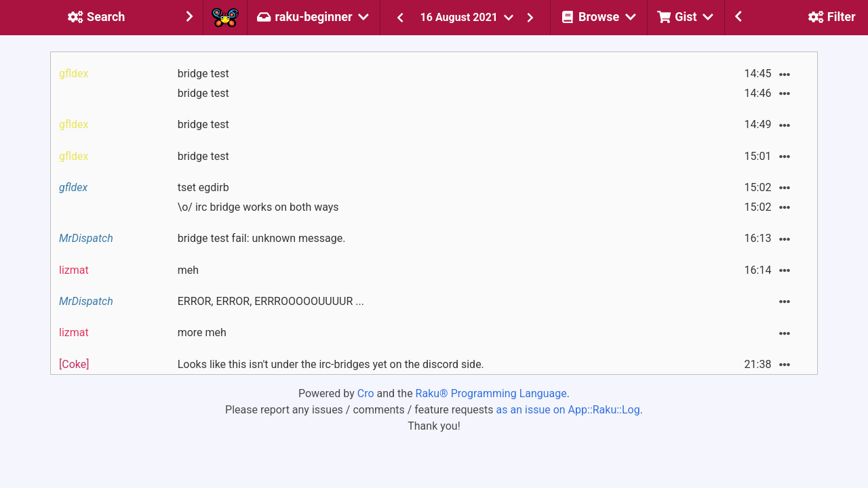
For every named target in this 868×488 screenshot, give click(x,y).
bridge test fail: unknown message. (262, 238)
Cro (366, 393)
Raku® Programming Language (491, 393)
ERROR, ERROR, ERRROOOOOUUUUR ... (271, 301)
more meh (202, 332)
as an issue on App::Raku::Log (568, 410)
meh (188, 270)
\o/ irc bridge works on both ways (258, 207)
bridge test (203, 74)
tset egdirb (203, 187)
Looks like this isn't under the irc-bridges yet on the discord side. (331, 364)
